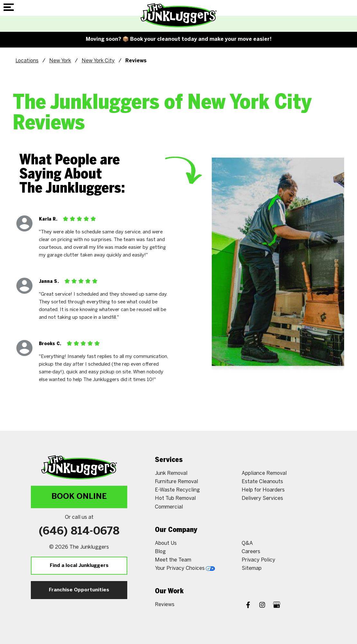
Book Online (79, 497)
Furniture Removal (176, 482)
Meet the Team (173, 560)
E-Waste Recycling (177, 490)
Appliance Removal (264, 473)
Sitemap (252, 568)
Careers (251, 552)
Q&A (247, 543)
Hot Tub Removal (175, 498)
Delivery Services (262, 498)
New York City (98, 61)
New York (60, 61)
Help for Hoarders (263, 490)
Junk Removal (171, 473)
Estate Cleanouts (262, 482)
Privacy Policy (259, 560)
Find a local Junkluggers (79, 566)
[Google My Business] (277, 606)
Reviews (165, 605)
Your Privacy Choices (185, 568)
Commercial (169, 507)
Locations (27, 61)
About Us (166, 543)
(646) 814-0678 (79, 532)
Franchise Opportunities (79, 590)
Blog (160, 552)
